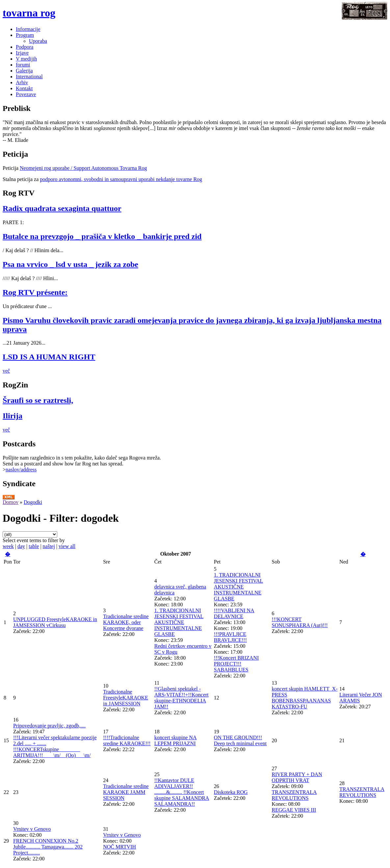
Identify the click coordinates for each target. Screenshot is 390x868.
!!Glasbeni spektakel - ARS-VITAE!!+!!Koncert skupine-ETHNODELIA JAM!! (182, 698)
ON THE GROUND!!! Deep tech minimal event (240, 740)
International (29, 77)
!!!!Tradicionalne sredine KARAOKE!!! (127, 740)
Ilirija (13, 416)
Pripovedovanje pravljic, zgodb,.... (49, 726)
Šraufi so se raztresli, (38, 400)
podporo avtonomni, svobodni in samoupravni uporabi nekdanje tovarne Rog (121, 179)
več (6, 371)
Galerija (24, 71)
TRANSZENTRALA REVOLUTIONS (294, 795)
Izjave (22, 53)
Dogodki (33, 502)
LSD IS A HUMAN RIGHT (49, 357)
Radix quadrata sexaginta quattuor (62, 208)
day (21, 546)
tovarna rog (29, 13)
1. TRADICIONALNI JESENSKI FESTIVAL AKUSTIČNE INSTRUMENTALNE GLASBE (179, 622)
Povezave (26, 94)
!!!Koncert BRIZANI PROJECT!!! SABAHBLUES (236, 664)
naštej (49, 546)
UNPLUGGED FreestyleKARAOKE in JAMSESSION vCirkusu (55, 622)
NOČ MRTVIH (119, 847)
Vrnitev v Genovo (32, 829)
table (34, 546)
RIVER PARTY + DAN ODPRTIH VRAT (297, 777)
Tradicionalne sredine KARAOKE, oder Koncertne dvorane (126, 622)
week (8, 546)
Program (25, 35)
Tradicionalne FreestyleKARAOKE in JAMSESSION (126, 698)
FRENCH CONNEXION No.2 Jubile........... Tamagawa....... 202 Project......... (48, 847)
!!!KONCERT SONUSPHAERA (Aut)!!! (300, 622)
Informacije (28, 29)
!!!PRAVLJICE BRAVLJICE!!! (230, 637)
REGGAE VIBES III (294, 810)
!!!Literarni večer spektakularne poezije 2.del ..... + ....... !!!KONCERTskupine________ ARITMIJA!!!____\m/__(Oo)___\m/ (55, 746)
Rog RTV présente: (35, 292)
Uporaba (38, 41)
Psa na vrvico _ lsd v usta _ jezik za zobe (70, 264)
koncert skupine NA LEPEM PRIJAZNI (176, 740)
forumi (23, 65)
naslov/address (21, 470)
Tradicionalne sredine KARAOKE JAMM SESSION (126, 792)
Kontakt (24, 88)
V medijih (26, 59)
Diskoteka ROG (231, 792)
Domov (11, 502)
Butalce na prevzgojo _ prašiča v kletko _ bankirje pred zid (102, 236)
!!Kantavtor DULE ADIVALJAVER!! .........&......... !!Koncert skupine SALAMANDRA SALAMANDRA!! (182, 792)
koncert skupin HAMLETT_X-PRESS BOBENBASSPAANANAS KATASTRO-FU (305, 698)
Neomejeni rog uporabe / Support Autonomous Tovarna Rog (83, 168)
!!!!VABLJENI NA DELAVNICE (234, 613)
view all (67, 546)
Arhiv (22, 82)
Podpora (25, 47)
